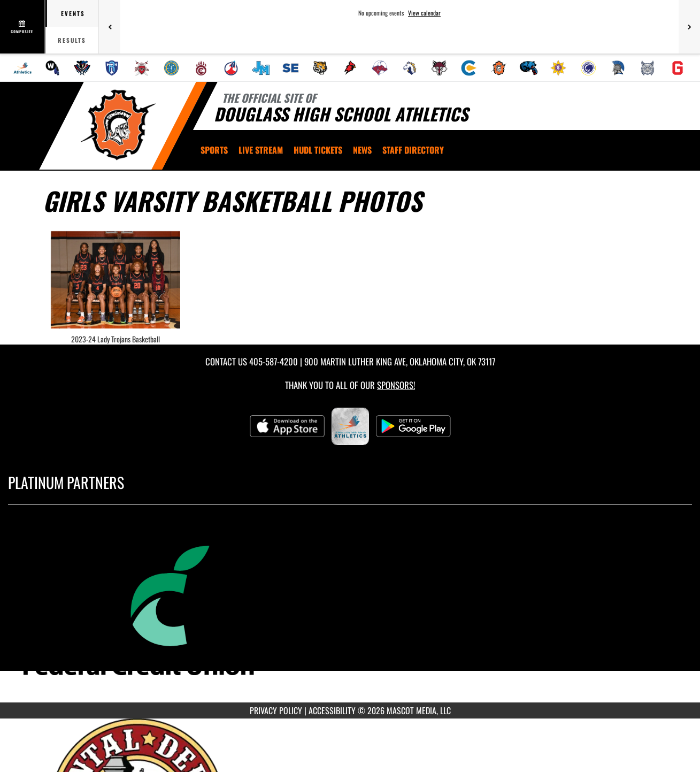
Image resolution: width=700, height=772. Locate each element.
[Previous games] (110, 27)
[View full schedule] (23, 27)
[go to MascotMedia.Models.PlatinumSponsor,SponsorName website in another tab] (350, 611)
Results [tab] (72, 40)
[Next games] (689, 27)
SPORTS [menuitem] (214, 150)
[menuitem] (22, 68)
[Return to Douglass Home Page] (118, 125)
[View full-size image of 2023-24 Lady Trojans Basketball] (116, 280)
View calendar (424, 13)
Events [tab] (73, 13)
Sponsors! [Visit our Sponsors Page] (396, 385)
